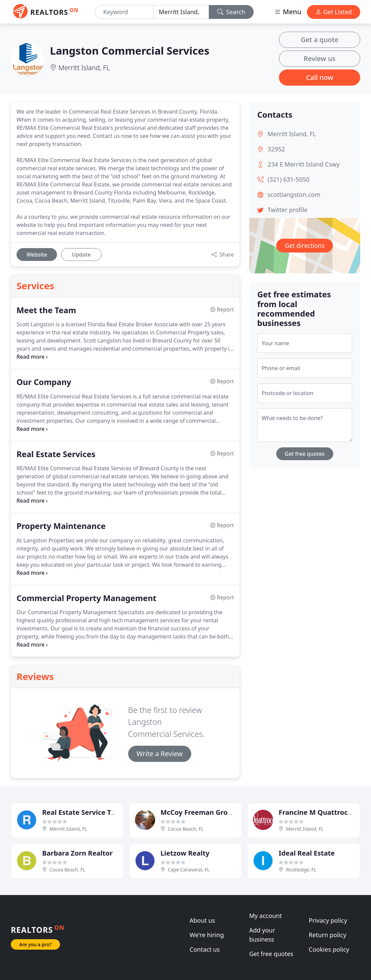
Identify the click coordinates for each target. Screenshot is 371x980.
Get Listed (334, 12)
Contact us (205, 949)
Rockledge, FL (301, 870)
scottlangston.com (294, 195)
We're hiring (207, 935)
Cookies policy (329, 949)
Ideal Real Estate (307, 853)
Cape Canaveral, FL (189, 870)
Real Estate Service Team (84, 812)
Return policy (327, 935)
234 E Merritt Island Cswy (304, 164)
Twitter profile (287, 210)
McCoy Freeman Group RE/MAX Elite (221, 812)
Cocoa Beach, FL (185, 829)
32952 (276, 149)
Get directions (305, 245)
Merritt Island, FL (84, 68)
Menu (288, 12)
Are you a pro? (35, 944)
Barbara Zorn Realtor (77, 853)
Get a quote (320, 40)
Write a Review (160, 754)
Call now (320, 77)
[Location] (181, 12)
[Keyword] (124, 12)
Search (231, 12)
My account (266, 916)
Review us (319, 58)
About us (202, 920)
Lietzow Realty (185, 853)
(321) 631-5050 (288, 179)
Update (81, 255)
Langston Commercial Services (130, 51)
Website (37, 255)
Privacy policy (328, 920)
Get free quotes (305, 454)
